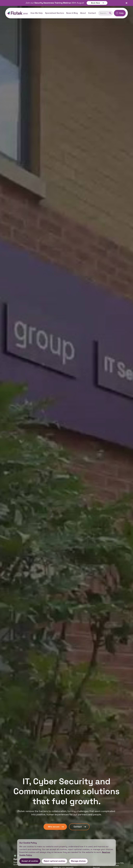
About (83, 13)
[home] (18, 13)
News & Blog (72, 13)
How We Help (37, 13)
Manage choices (78, 861)
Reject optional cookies (54, 861)
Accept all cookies (30, 861)
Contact (92, 13)
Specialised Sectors (55, 13)
